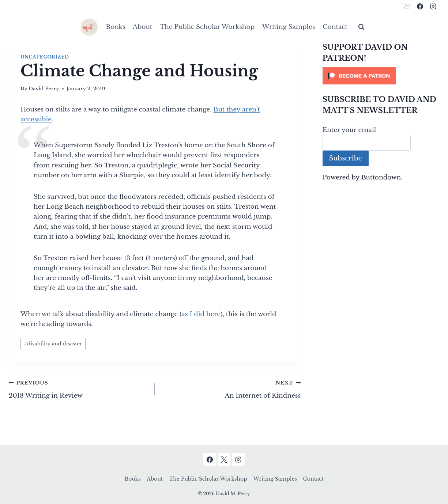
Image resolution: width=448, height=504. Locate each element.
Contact (335, 27)
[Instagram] (433, 6)
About (142, 27)
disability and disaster (53, 344)
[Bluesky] (407, 6)
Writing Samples (289, 27)
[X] (224, 459)
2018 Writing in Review (79, 389)
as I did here (201, 314)
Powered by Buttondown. (363, 177)
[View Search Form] (361, 27)
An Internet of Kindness (231, 389)
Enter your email (349, 130)
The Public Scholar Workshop (207, 27)
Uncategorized (45, 57)
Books (115, 27)
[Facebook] (420, 6)
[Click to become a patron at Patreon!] (381, 76)
